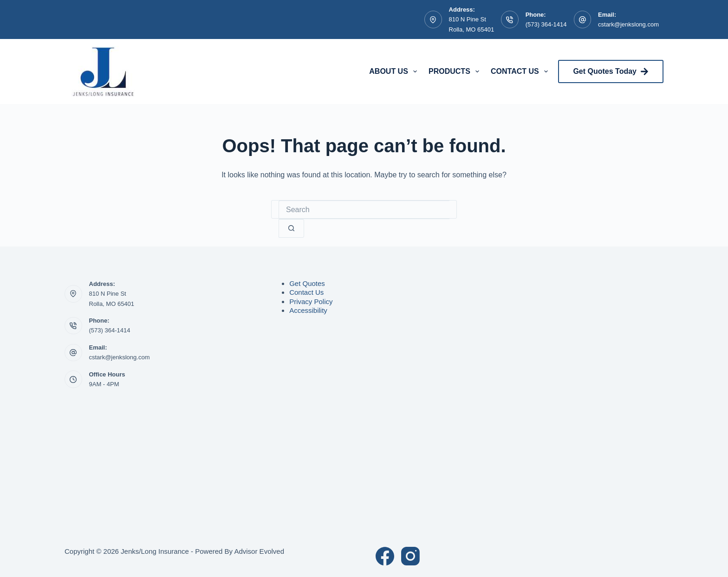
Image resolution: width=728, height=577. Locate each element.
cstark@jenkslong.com (628, 24)
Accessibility (308, 310)
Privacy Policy (311, 301)
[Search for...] (364, 210)
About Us (395, 71)
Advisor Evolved (259, 551)
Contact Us (521, 71)
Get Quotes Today (611, 71)
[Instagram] (410, 556)
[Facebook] (385, 556)
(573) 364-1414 (546, 24)
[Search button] (291, 228)
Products (456, 71)
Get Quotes (307, 283)
